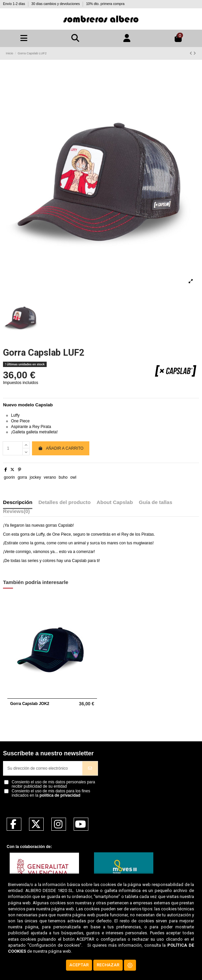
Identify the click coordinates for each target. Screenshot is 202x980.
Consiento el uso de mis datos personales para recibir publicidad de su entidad (53, 784)
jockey (35, 477)
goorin (9, 477)
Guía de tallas (156, 502)
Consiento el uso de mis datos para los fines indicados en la (51, 793)
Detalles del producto (64, 502)
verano (50, 477)
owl (73, 477)
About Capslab (115, 502)
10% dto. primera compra (105, 4)
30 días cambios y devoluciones (56, 4)
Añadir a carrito (61, 448)
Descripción (18, 502)
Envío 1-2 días (14, 4)
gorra (22, 477)
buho (63, 477)
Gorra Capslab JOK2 (29, 704)
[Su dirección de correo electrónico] (43, 768)
